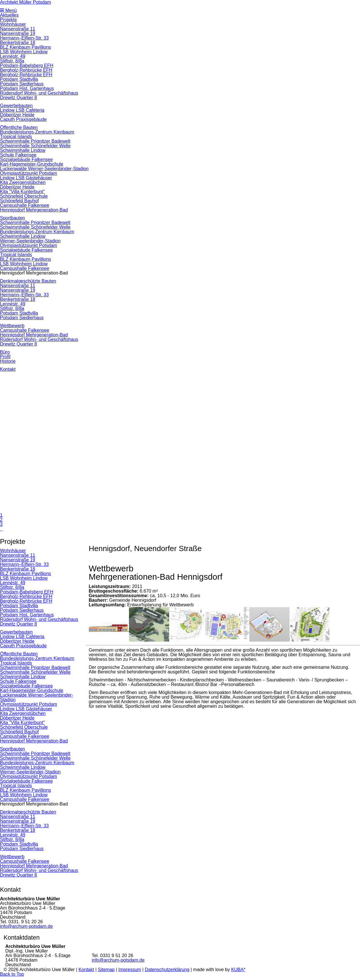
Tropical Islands (16, 137)
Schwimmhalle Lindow (23, 150)
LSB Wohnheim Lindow (24, 52)
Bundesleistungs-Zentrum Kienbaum (37, 132)
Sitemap (106, 970)
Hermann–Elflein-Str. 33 (24, 38)
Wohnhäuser (13, 24)
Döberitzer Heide (17, 115)
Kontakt (8, 369)
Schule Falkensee (18, 155)
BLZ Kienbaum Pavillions (26, 47)
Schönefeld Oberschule (24, 196)
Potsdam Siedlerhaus (22, 84)
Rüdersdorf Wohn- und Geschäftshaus (39, 93)
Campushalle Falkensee (25, 205)
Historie (8, 361)
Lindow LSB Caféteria (22, 110)
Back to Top (12, 974)
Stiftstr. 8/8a (12, 61)
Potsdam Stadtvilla (19, 79)
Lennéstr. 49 (13, 56)
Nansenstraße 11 (18, 29)
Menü (8, 10)
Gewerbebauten (16, 106)
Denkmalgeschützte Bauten (28, 281)
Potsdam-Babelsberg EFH (27, 65)
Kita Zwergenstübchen (23, 182)
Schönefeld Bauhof (19, 201)
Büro (5, 352)
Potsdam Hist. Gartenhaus (27, 88)
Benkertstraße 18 (18, 43)
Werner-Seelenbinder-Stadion (30, 241)
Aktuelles (9, 15)
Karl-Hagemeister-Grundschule (32, 164)
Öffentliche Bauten (19, 127)
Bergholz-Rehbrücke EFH (26, 70)
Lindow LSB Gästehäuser (26, 178)
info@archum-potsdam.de (26, 926)
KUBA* (238, 970)
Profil (5, 357)
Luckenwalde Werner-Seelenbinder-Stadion (44, 169)
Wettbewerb (12, 326)
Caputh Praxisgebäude (23, 119)
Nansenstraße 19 (18, 33)
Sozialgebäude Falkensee (26, 159)
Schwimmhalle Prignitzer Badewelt (35, 141)
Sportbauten (12, 218)
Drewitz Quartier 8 (18, 98)
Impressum (130, 970)
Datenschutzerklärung (167, 970)
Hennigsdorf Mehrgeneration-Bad (34, 210)
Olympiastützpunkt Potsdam (29, 173)
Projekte (8, 20)
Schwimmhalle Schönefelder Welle (35, 146)
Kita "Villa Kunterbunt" (22, 192)
